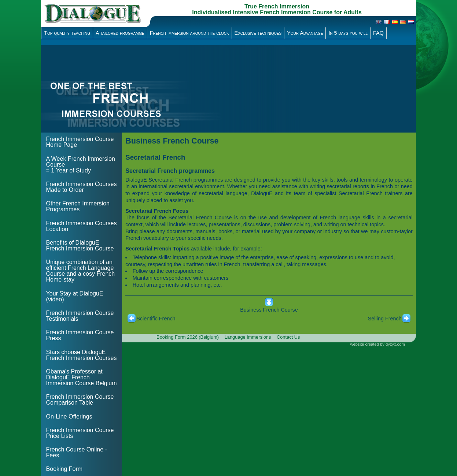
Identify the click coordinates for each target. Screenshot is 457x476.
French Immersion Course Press (80, 335)
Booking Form (65, 469)
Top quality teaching (67, 33)
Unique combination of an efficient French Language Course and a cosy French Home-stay (81, 271)
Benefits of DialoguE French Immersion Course (80, 246)
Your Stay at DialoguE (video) (75, 296)
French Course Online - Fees (77, 452)
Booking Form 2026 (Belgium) (188, 337)
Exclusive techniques (258, 33)
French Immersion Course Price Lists (80, 433)
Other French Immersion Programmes (78, 206)
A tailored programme (120, 33)
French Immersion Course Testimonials (80, 316)
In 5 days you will (348, 33)
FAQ (378, 33)
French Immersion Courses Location (82, 226)
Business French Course (269, 310)
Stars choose (82, 355)
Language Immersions (248, 337)
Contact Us (288, 337)
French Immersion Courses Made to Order (82, 187)
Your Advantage (305, 33)
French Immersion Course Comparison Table (80, 400)
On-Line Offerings (69, 416)
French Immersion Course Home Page (80, 142)
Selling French (385, 319)
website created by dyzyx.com (378, 344)
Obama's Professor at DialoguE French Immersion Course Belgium (82, 377)
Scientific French (156, 319)
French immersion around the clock (189, 33)
